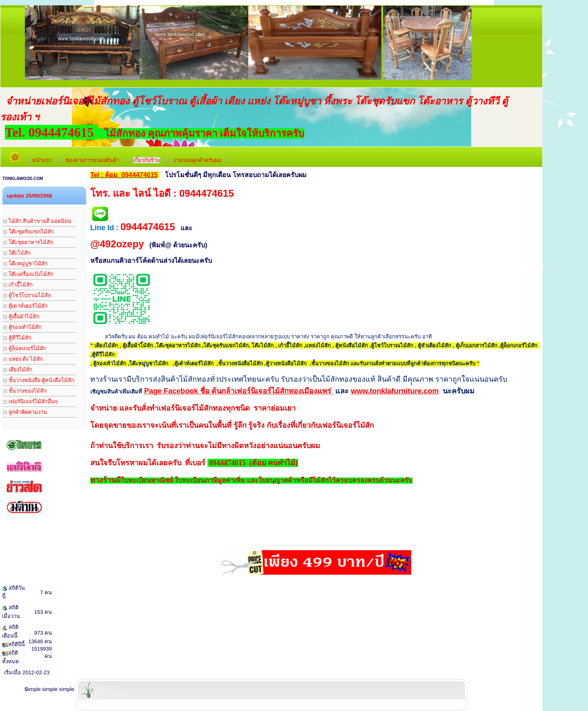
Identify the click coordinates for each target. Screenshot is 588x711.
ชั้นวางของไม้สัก (25, 391)
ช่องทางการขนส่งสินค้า (90, 160)
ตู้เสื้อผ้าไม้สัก (21, 317)
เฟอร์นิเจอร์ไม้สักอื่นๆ (30, 401)
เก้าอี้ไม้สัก (18, 285)
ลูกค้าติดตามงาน (25, 412)
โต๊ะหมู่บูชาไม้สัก (26, 263)
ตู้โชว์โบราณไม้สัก (27, 295)
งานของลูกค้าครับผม (195, 160)
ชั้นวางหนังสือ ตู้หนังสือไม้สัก (39, 380)
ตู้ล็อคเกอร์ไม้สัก (25, 348)
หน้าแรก (39, 160)
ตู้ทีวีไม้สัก (17, 338)
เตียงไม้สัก (18, 370)
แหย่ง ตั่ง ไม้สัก (23, 359)
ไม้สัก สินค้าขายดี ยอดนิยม (37, 221)
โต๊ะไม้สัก (17, 253)
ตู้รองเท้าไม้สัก (22, 327)
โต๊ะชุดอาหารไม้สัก (28, 242)
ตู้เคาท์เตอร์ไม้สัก (26, 306)
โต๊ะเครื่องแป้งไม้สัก (28, 274)
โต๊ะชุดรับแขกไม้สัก (29, 232)
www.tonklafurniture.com (395, 391)
